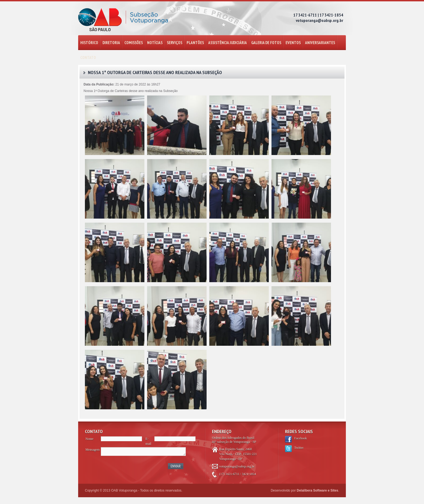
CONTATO (88, 57)
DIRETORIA (111, 43)
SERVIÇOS (175, 43)
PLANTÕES (195, 43)
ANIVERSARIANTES (320, 43)
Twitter (299, 448)
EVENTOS (293, 43)
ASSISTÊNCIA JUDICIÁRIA (228, 43)
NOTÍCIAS (155, 43)
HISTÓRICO (89, 43)
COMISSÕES (134, 43)
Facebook (301, 438)
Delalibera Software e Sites (317, 490)
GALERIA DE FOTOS (266, 43)
